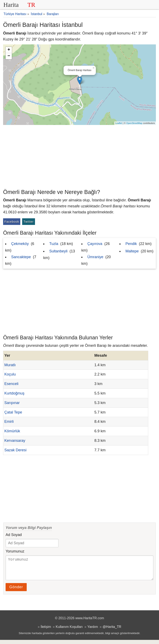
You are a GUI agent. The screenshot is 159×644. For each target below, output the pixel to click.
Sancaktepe (21, 257)
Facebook (12, 222)
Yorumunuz (15, 551)
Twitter (28, 222)
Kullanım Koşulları (69, 631)
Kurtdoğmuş (14, 393)
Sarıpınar (12, 403)
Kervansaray (15, 441)
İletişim (46, 631)
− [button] (9, 56)
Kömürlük (12, 431)
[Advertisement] (79, 156)
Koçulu (10, 374)
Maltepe (132, 251)
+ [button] (9, 50)
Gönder (16, 591)
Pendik (131, 244)
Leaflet (119, 123)
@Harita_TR (112, 631)
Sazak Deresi (15, 450)
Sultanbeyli (58, 251)
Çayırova (95, 244)
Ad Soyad (14, 535)
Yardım (93, 631)
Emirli (9, 422)
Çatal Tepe (13, 412)
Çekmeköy (20, 244)
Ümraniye (95, 257)
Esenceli (11, 384)
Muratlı (10, 365)
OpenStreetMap (134, 123)
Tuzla (54, 244)
